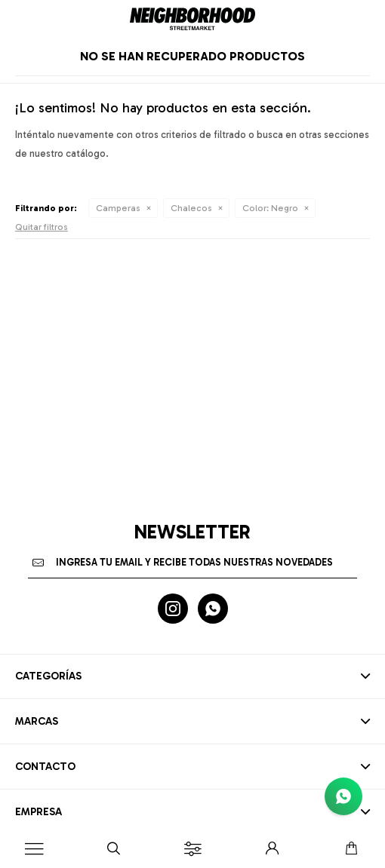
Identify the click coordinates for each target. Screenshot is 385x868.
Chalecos (191, 208)
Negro (270, 208)
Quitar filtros (42, 227)
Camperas (118, 208)
